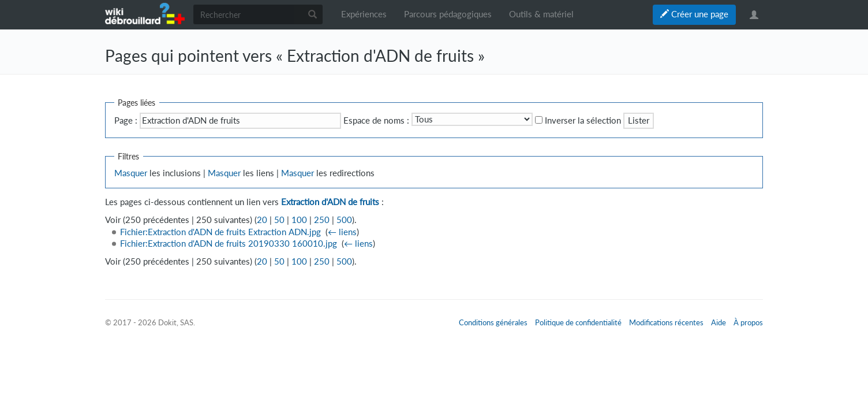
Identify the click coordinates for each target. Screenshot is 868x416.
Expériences (364, 14)
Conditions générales (493, 322)
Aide (719, 322)
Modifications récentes (666, 322)
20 (262, 220)
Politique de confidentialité (578, 322)
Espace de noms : (376, 120)
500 (344, 220)
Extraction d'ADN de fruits (330, 202)
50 (279, 220)
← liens (342, 232)
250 (322, 220)
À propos (748, 322)
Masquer (131, 173)
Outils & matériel (541, 14)
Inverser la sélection (583, 120)
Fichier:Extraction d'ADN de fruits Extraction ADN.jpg (220, 232)
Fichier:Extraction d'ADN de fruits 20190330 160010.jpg (229, 244)
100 (299, 220)
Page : (126, 120)
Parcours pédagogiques (448, 14)
